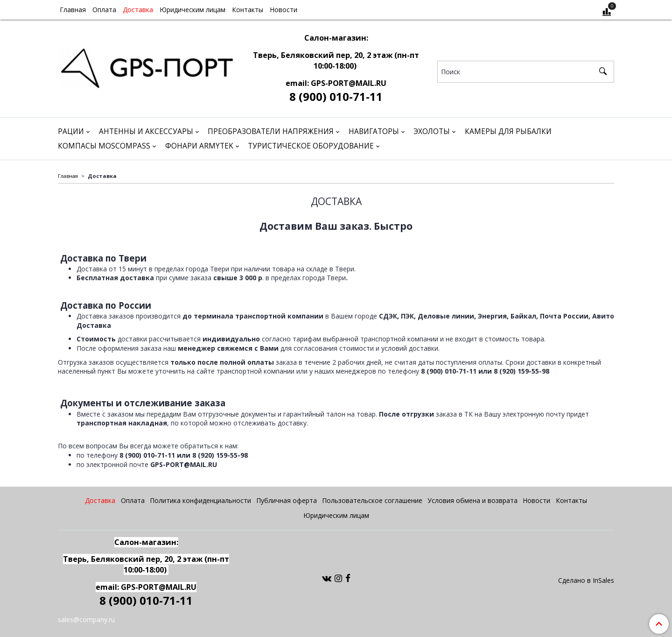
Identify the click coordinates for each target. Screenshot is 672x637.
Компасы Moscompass (104, 146)
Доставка (138, 10)
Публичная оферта (287, 500)
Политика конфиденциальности (200, 500)
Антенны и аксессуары (146, 131)
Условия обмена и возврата (472, 500)
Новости (283, 10)
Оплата (104, 10)
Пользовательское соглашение (372, 500)
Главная (73, 10)
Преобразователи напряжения (271, 131)
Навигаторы (374, 131)
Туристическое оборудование (311, 146)
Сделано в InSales (586, 580)
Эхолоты (432, 131)
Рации (71, 131)
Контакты (248, 10)
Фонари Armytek (199, 146)
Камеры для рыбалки (508, 131)
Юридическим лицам (192, 10)
